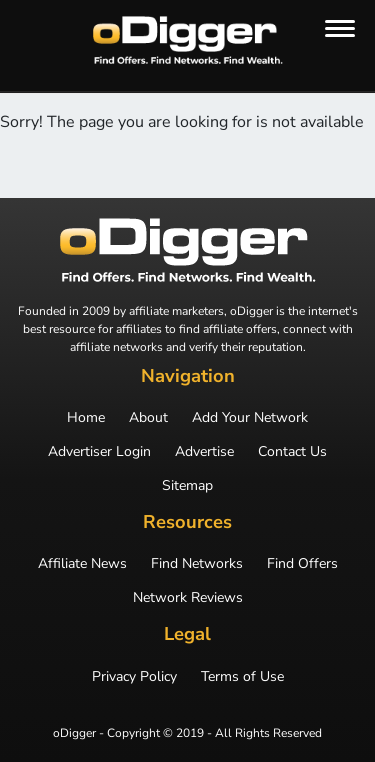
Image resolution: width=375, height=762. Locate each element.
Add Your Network (250, 418)
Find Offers (302, 564)
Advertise (204, 452)
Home (86, 418)
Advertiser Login (99, 452)
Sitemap (187, 486)
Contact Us (292, 452)
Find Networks (197, 564)
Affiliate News (82, 564)
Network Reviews (188, 598)
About (148, 418)
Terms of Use (242, 677)
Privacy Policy (134, 677)
